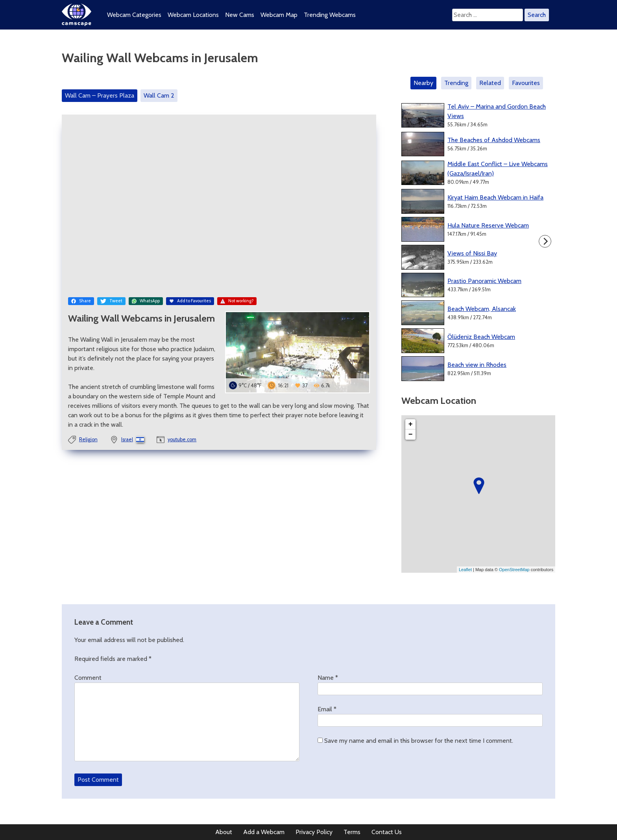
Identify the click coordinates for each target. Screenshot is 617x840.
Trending (456, 83)
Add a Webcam (264, 832)
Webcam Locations (193, 15)
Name (328, 678)
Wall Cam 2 (159, 95)
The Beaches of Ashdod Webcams (494, 140)
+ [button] (411, 424)
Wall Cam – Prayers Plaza (100, 95)
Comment (88, 678)
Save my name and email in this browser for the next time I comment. (419, 741)
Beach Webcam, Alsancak (482, 309)
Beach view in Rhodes (477, 365)
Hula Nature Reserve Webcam (488, 225)
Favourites (526, 83)
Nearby (423, 83)
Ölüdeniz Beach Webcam (481, 337)
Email (327, 709)
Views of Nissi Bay (472, 253)
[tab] (425, 83)
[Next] (545, 241)
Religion (88, 439)
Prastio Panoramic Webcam (484, 281)
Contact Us (387, 832)
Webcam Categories (134, 15)
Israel (127, 439)
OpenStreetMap (514, 570)
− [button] (411, 435)
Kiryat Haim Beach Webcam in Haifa (495, 197)
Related (490, 83)
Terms (352, 832)
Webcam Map (279, 15)
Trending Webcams (330, 15)
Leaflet (465, 570)
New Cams (240, 15)
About (224, 832)
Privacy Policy (314, 832)
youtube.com (182, 439)
